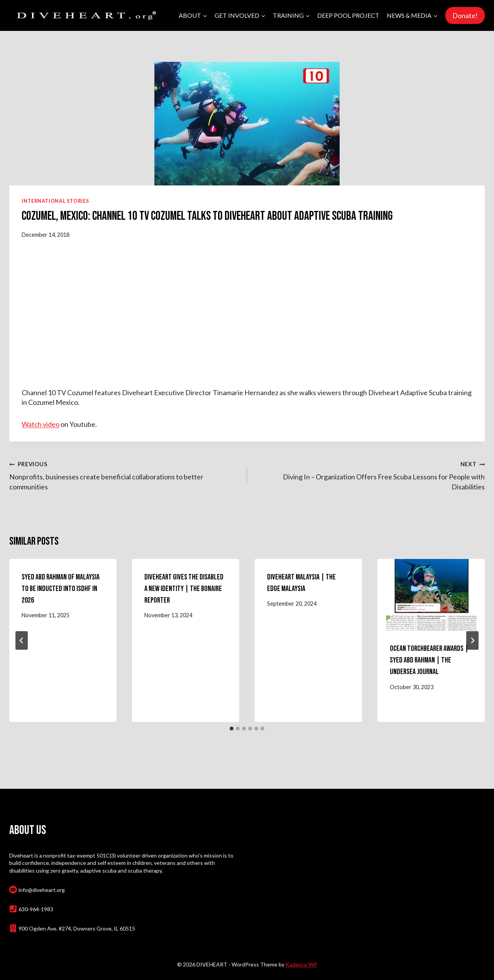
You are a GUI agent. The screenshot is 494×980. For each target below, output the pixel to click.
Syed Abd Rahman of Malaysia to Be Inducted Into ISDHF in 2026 (61, 589)
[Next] (472, 640)
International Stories (55, 201)
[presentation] (431, 595)
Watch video (41, 424)
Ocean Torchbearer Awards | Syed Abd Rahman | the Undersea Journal (429, 660)
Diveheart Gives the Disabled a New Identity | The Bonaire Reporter (184, 589)
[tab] (232, 729)
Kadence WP (301, 964)
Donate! (465, 15)
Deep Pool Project (348, 15)
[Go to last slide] (22, 640)
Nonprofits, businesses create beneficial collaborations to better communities (125, 475)
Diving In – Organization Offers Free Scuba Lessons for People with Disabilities (369, 475)
